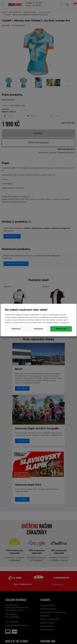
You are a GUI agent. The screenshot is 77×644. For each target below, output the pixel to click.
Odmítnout (16, 329)
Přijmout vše (61, 329)
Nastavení (39, 329)
